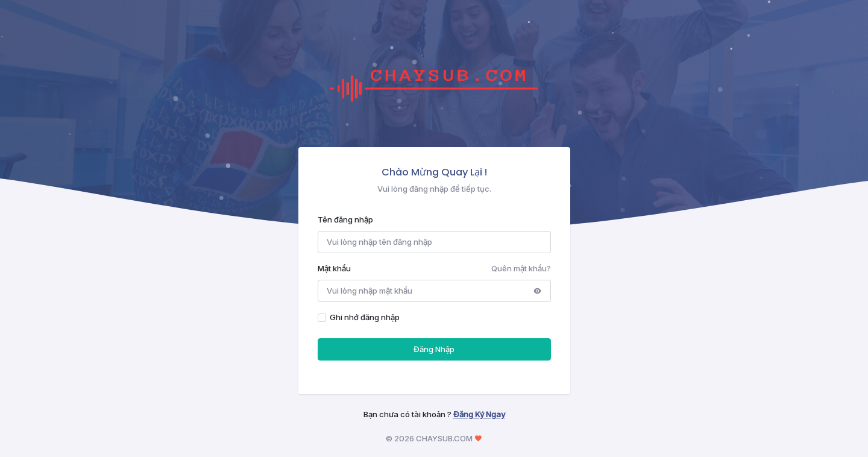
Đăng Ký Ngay (479, 414)
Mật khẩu (334, 268)
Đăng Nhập (434, 349)
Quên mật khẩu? (521, 268)
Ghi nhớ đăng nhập (365, 317)
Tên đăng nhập (345, 219)
